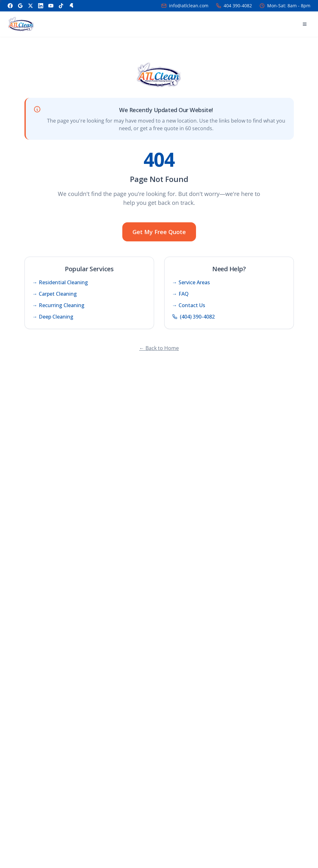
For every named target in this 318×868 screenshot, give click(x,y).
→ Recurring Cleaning (58, 305)
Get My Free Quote (159, 232)
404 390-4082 (238, 6)
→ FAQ (180, 294)
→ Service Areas (191, 282)
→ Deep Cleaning (53, 317)
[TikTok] (61, 6)
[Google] (20, 6)
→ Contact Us (189, 305)
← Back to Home (159, 348)
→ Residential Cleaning (60, 282)
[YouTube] (51, 6)
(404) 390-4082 (193, 317)
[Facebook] (10, 6)
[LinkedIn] (41, 6)
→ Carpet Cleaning (55, 294)
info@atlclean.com (189, 6)
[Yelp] (71, 6)
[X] (30, 6)
